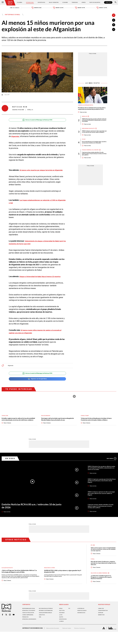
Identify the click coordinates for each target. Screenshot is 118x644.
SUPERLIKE (101, 625)
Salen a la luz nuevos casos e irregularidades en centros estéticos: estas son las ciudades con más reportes (103, 558)
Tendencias (74, 2)
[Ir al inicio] (11, 3)
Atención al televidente (29, 623)
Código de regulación (29, 625)
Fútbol (93, 569)
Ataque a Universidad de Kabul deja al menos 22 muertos (43, 281)
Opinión (82, 2)
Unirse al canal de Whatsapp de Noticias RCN (37, 121)
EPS (92, 553)
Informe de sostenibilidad (47, 623)
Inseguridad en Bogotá (89, 133)
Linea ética (42, 627)
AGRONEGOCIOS (82, 625)
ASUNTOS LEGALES (83, 623)
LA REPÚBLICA (81, 621)
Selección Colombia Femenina (100, 584)
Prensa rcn (26, 629)
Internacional (30, 2)
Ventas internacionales (46, 625)
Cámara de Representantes (87, 107)
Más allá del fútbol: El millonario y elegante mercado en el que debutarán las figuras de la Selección (103, 574)
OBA (40, 629)
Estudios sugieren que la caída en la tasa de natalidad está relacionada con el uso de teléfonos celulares (18, 425)
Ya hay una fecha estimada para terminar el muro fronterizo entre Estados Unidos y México (97, 425)
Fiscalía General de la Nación (91, 159)
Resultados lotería (50, 575)
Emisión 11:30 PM (109, 8)
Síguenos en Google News (37, 383)
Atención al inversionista (26, 632)
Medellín (85, 120)
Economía (65, 2)
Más (111, 466)
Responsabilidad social (29, 621)
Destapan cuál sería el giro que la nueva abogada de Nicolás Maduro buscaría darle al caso (58, 425)
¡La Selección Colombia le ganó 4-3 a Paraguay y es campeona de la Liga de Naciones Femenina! (103, 588)
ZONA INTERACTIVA (103, 623)
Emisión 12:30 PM (58, 8)
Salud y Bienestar (54, 2)
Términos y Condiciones (83, 640)
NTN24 (61, 621)
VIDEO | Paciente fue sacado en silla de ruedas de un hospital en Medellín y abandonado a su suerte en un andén (93, 125)
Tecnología (5, 420)
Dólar (84, 146)
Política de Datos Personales (53, 640)
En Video (11, 466)
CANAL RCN (108, 2)
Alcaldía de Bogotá (8, 575)
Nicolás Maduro (46, 420)
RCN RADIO (62, 625)
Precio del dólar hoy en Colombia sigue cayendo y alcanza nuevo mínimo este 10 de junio (95, 150)
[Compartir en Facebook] (114, 20)
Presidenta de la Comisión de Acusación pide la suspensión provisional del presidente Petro (91, 111)
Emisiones (7, 8)
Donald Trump (85, 420)
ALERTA (61, 629)
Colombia (21, 2)
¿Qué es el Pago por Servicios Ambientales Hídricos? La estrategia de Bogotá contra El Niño (20, 579)
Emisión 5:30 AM (33, 8)
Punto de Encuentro (93, 2)
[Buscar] (116, 2)
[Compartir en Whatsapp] (114, 30)
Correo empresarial (28, 627)
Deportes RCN (42, 2)
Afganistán (11, 370)
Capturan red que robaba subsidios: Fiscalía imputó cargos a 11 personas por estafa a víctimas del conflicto (95, 163)
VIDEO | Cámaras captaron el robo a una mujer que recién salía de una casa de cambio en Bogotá (93, 137)
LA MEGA (62, 633)
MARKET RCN (102, 627)
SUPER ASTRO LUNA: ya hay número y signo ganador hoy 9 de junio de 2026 (61, 579)
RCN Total (62, 623)
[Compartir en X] (114, 25)
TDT (69, 621)
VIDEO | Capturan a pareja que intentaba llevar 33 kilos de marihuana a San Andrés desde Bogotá (101, 488)
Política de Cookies (69, 640)
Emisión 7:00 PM (84, 8)
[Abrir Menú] (3, 2)
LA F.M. (61, 627)
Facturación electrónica (47, 621)
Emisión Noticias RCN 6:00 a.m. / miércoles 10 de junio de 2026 (31, 514)
